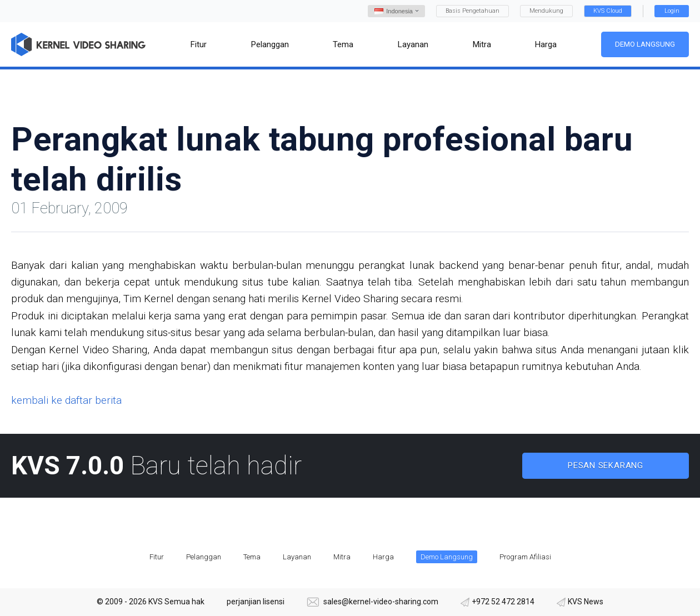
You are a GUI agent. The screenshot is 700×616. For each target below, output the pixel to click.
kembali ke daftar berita (66, 400)
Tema (252, 557)
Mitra (342, 557)
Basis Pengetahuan (472, 11)
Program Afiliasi (525, 557)
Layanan (297, 557)
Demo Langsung (645, 44)
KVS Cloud (608, 11)
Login (672, 11)
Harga (383, 557)
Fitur (157, 557)
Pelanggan (204, 557)
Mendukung (546, 11)
